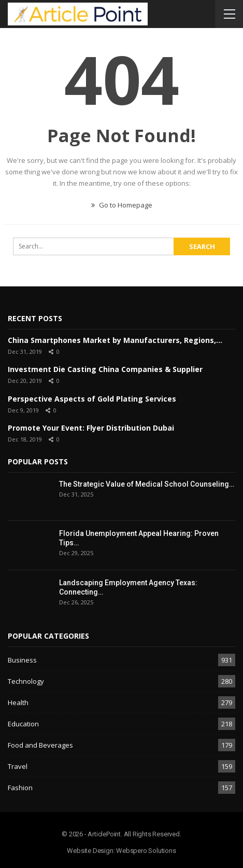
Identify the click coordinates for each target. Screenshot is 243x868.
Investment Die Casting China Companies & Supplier (105, 369)
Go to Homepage (122, 205)
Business (22, 660)
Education (23, 724)
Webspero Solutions (146, 851)
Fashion (20, 788)
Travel (18, 766)
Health (18, 702)
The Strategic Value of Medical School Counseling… (147, 484)
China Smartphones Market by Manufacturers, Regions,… (115, 340)
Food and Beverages (40, 745)
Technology (26, 681)
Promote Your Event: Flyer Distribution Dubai (91, 428)
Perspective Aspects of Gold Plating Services (92, 399)
